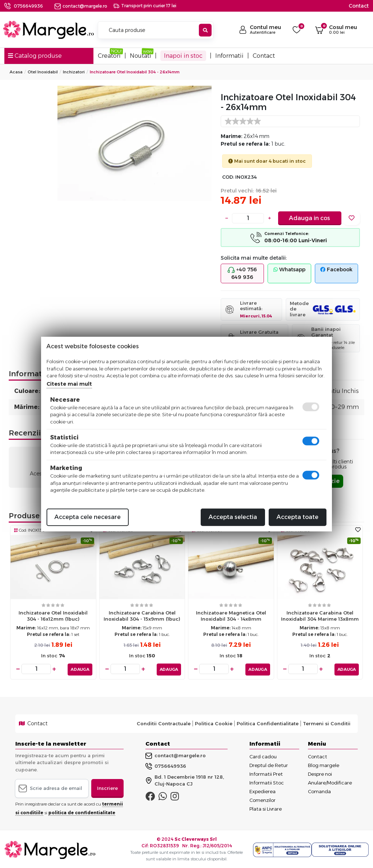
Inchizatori (74, 72)
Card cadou (263, 755)
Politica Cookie (214, 722)
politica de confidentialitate (82, 811)
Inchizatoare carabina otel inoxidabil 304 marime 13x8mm (320, 616)
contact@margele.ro (81, 6)
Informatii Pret (266, 772)
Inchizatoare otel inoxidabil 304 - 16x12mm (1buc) (53, 616)
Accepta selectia (233, 517)
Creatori (109, 56)
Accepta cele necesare (88, 517)
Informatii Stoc (267, 781)
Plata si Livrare (266, 807)
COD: (228, 177)
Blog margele (324, 764)
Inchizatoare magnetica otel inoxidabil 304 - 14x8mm (231, 616)
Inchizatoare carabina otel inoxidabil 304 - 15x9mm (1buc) (142, 616)
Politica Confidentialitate (268, 722)
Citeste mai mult (69, 384)
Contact (359, 6)
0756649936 (28, 6)
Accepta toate (298, 517)
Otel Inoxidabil (43, 72)
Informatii (229, 56)
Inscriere (107, 787)
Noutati (141, 56)
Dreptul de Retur (269, 764)
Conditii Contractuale (164, 722)
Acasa (16, 72)
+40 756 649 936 (242, 273)
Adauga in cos (310, 218)
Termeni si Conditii (327, 722)
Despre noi (320, 772)
